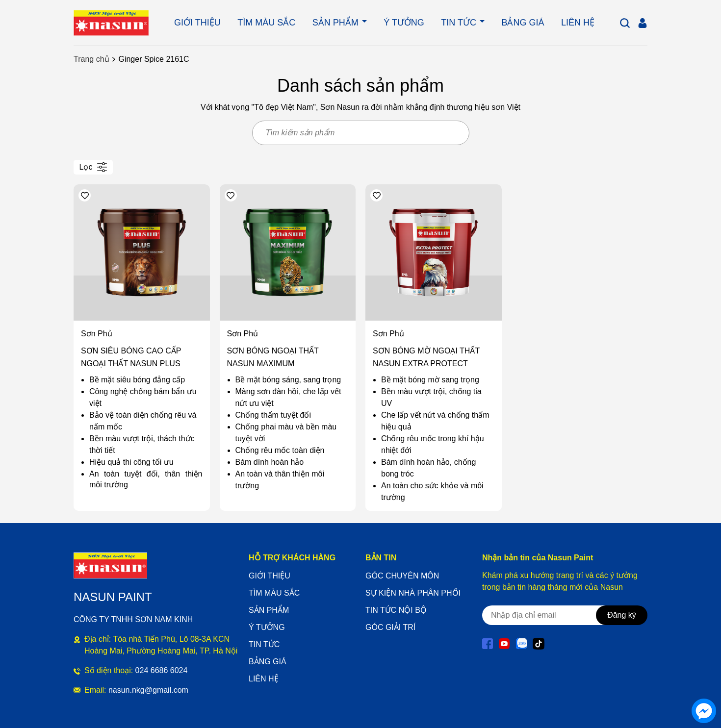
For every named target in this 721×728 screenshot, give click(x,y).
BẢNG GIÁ (523, 23)
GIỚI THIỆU (197, 23)
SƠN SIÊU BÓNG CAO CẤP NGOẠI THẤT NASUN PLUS (131, 357)
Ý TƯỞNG (404, 23)
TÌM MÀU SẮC (266, 23)
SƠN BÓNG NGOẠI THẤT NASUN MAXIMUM (273, 357)
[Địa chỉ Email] (551, 615)
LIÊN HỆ (578, 23)
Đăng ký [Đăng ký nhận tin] (622, 615)
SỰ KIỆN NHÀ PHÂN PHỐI (413, 593)
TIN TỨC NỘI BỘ (396, 610)
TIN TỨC (460, 23)
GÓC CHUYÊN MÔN (402, 576)
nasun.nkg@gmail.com (148, 690)
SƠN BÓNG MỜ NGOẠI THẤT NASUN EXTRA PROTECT (426, 357)
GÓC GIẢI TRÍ (390, 627)
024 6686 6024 (162, 670)
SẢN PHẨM (337, 23)
